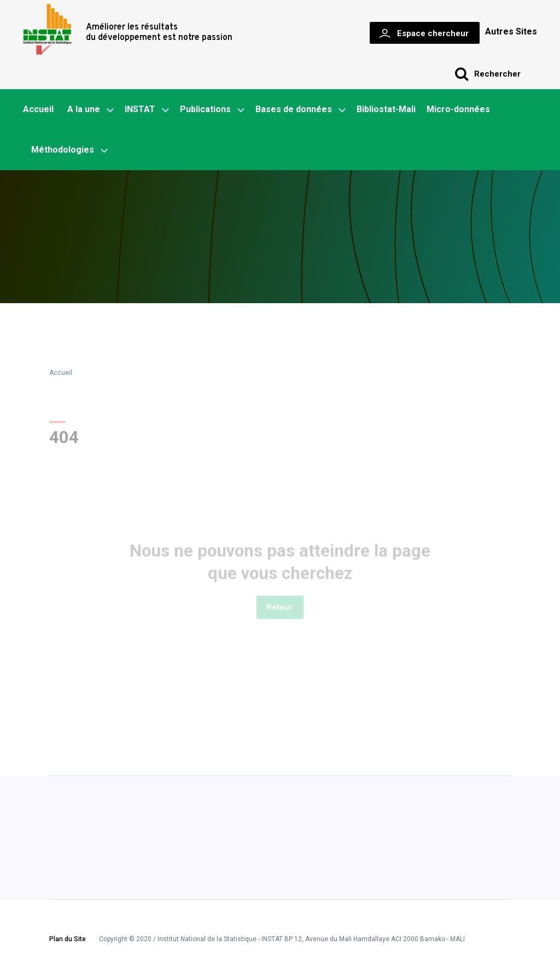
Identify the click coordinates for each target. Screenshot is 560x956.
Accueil (38, 109)
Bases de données (301, 110)
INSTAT (147, 110)
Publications (205, 109)
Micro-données (458, 109)
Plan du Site (68, 940)
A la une (91, 110)
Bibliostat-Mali (386, 109)
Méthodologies (69, 150)
